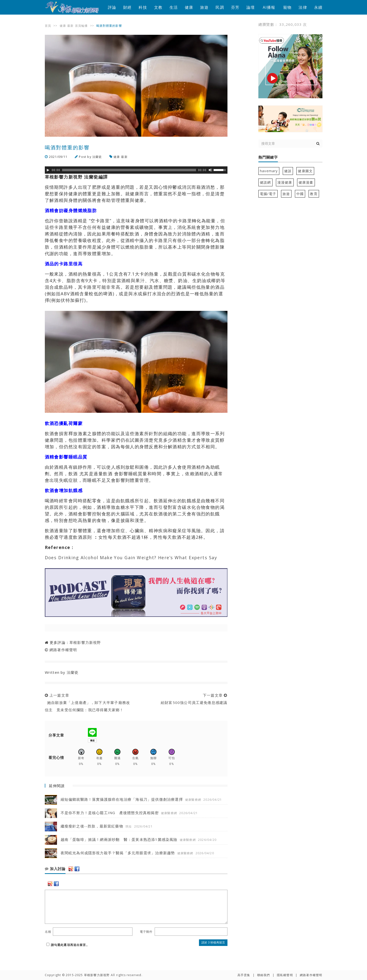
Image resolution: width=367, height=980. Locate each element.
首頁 (48, 26)
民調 (220, 7)
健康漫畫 (306, 182)
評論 (112, 7)
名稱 (48, 932)
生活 (174, 7)
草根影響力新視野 (85, 642)
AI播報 (269, 7)
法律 (303, 7)
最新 (70, 26)
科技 (143, 7)
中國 (300, 194)
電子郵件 (146, 932)
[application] (136, 170)
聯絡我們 (264, 975)
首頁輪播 (81, 26)
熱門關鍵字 (268, 157)
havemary (269, 171)
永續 (318, 7)
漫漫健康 (285, 182)
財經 (127, 7)
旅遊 (204, 7)
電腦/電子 (268, 194)
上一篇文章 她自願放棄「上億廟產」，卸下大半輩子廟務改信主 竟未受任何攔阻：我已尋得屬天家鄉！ (88, 702)
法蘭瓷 (97, 157)
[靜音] (210, 170)
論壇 (251, 7)
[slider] (129, 170)
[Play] (48, 170)
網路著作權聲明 (63, 650)
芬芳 (235, 7)
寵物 (287, 7)
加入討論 (55, 869)
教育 (314, 194)
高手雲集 (244, 975)
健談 (288, 171)
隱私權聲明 (285, 975)
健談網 (265, 182)
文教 (158, 7)
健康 (189, 7)
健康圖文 (305, 171)
